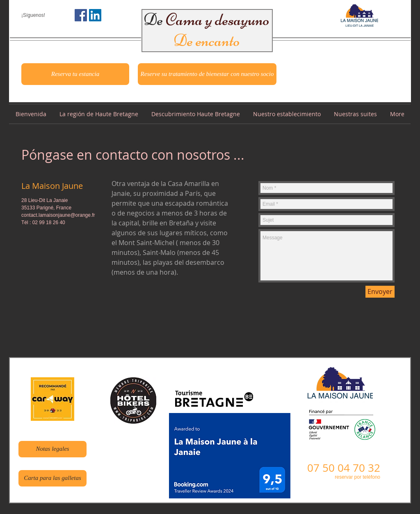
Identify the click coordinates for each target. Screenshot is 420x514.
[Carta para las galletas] (52, 478)
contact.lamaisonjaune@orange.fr (58, 215)
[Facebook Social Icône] (81, 15)
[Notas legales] (52, 449)
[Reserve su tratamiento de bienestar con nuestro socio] (207, 74)
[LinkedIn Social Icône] (95, 15)
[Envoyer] (380, 292)
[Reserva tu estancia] (75, 74)
